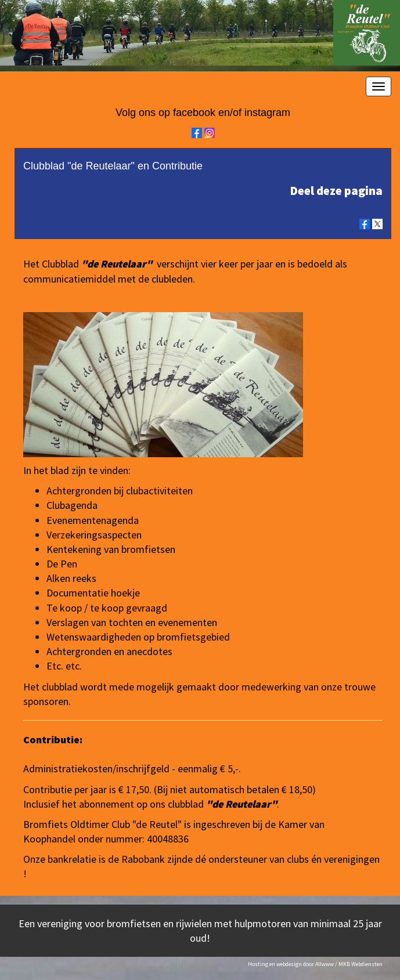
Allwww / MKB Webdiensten (349, 964)
